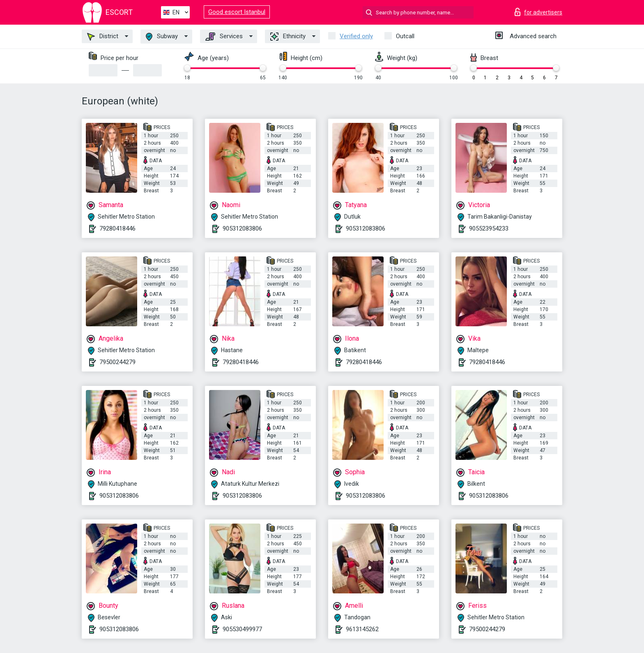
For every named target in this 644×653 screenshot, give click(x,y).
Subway (162, 37)
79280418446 (117, 228)
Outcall (405, 36)
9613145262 (362, 629)
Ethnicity (288, 37)
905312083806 (242, 228)
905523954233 (489, 228)
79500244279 (117, 362)
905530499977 (242, 629)
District (103, 37)
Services (224, 37)
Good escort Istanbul (237, 12)
